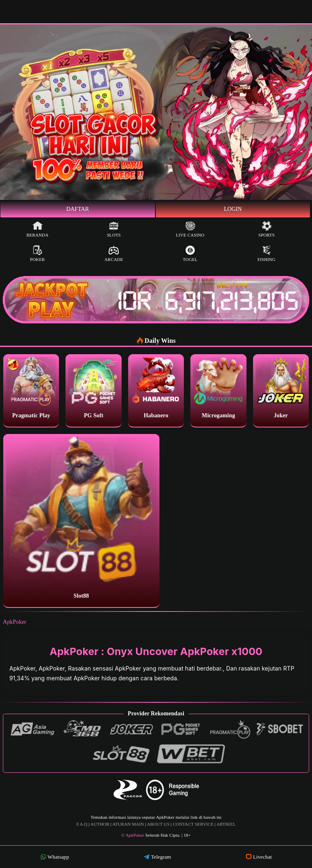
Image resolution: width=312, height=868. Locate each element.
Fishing (266, 253)
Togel (190, 253)
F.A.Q (82, 824)
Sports (266, 229)
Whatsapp (55, 857)
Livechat (259, 857)
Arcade (114, 253)
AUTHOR (100, 824)
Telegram (157, 857)
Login (233, 209)
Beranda (37, 229)
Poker (38, 253)
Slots (114, 229)
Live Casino (190, 229)
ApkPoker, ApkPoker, (39, 668)
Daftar (78, 209)
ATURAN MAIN (128, 824)
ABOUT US (158, 824)
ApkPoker (15, 622)
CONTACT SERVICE (193, 824)
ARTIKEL (226, 824)
